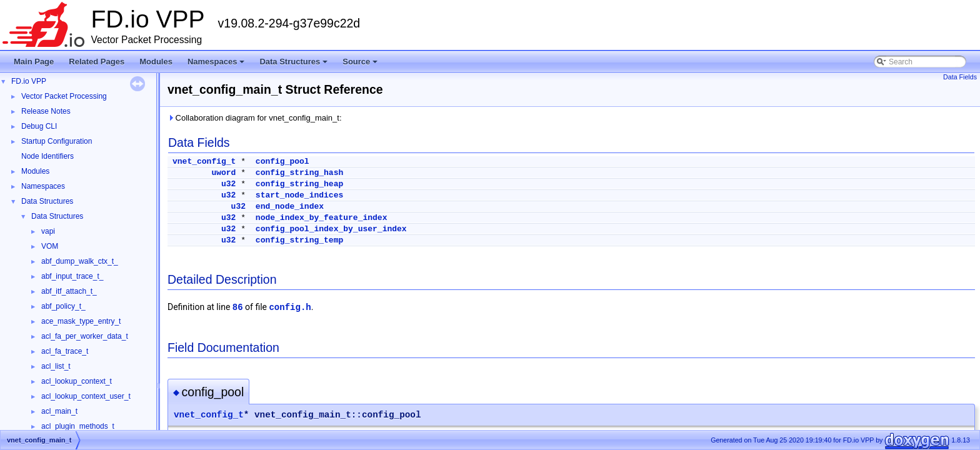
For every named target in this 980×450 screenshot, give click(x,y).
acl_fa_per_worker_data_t (85, 336)
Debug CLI (39, 126)
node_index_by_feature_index (322, 218)
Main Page (34, 62)
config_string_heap (299, 184)
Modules (156, 62)
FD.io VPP (29, 81)
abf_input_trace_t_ (72, 276)
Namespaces (217, 65)
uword (223, 173)
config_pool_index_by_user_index (331, 229)
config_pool (282, 162)
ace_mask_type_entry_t (81, 321)
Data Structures (294, 65)
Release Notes (46, 111)
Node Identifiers (47, 156)
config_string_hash (299, 173)
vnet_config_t (204, 162)
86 (238, 307)
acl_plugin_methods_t (78, 426)
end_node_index (290, 207)
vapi (48, 231)
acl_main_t (59, 411)
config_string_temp (299, 240)
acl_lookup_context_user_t (86, 396)
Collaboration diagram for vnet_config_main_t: (255, 118)
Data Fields (960, 77)
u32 (228, 184)
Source (361, 65)
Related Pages (97, 62)
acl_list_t (56, 366)
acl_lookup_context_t (77, 381)
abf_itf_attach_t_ (69, 291)
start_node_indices (299, 195)
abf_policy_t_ (63, 306)
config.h (290, 307)
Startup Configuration (57, 141)
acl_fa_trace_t (65, 351)
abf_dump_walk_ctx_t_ (80, 261)
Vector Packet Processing (64, 96)
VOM (50, 246)
